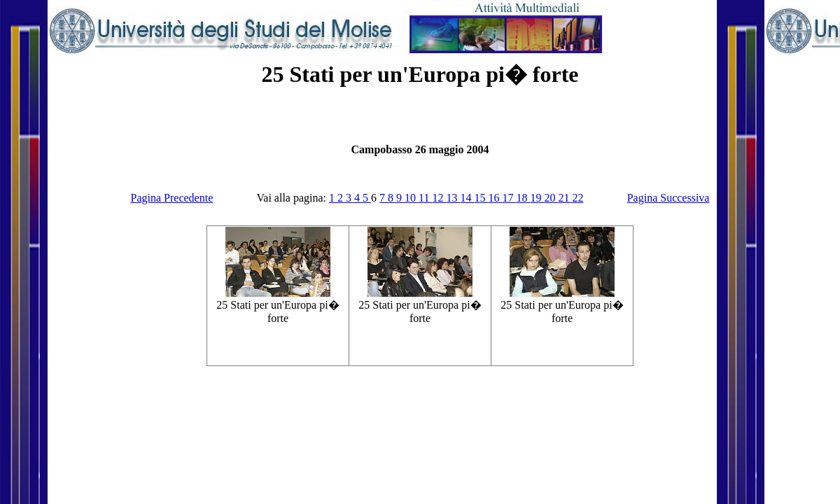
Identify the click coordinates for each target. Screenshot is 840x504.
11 (425, 198)
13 (453, 198)
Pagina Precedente (172, 198)
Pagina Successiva (668, 198)
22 (577, 198)
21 (565, 198)
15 (481, 198)
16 (495, 198)
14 (467, 198)
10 (412, 198)
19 (537, 198)
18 (523, 198)
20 (551, 198)
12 (439, 198)
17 (509, 198)
